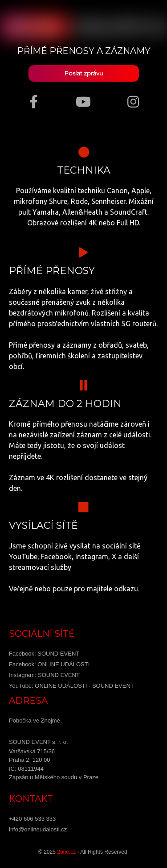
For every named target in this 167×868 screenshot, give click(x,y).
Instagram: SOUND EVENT (44, 675)
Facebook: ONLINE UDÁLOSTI (49, 664)
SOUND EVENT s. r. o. (39, 742)
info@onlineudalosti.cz (38, 829)
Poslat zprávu (84, 73)
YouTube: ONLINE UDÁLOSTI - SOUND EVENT (71, 686)
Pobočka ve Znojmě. (35, 721)
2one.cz (66, 852)
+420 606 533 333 (32, 819)
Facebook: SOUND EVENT (44, 654)
